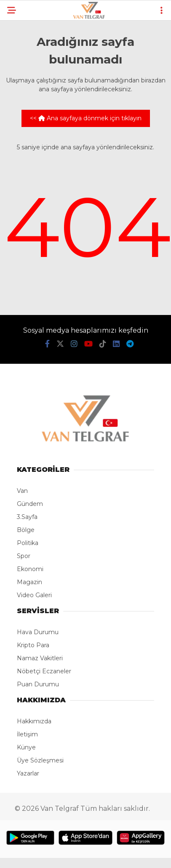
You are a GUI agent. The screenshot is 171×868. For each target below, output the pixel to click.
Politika (28, 543)
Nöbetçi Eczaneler (44, 671)
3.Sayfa (27, 517)
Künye (26, 747)
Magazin (29, 582)
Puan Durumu (38, 684)
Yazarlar (28, 773)
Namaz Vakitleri (40, 658)
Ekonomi (30, 569)
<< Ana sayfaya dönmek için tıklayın (86, 118)
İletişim (27, 734)
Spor (24, 556)
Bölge (26, 530)
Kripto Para (33, 645)
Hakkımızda (34, 721)
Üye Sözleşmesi (40, 760)
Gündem (30, 504)
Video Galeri (34, 595)
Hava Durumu (38, 632)
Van (22, 491)
